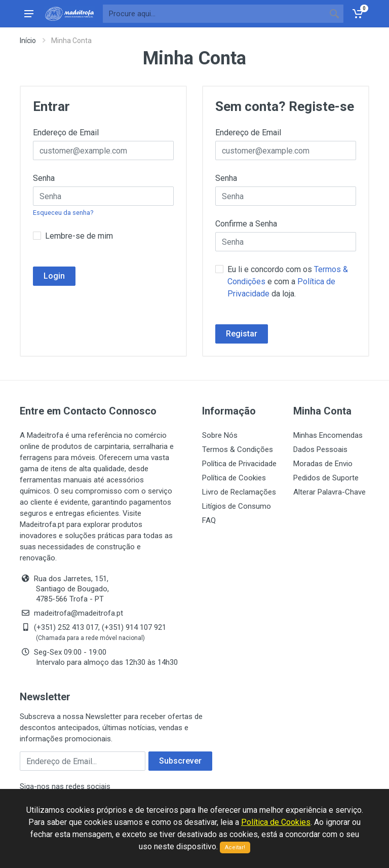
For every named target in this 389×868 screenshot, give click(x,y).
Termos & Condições (238, 449)
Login (54, 276)
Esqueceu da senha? (63, 213)
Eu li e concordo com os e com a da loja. (288, 281)
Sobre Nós (220, 435)
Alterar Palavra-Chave (329, 492)
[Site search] (214, 14)
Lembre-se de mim (79, 236)
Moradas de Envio (323, 464)
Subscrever (180, 761)
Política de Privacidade (239, 464)
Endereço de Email (66, 133)
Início (28, 41)
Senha (44, 178)
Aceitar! (235, 847)
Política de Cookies (234, 478)
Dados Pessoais (320, 449)
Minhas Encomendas (328, 435)
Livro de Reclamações (239, 492)
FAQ (209, 520)
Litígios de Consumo (237, 506)
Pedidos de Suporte (326, 478)
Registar (242, 334)
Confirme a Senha (246, 224)
